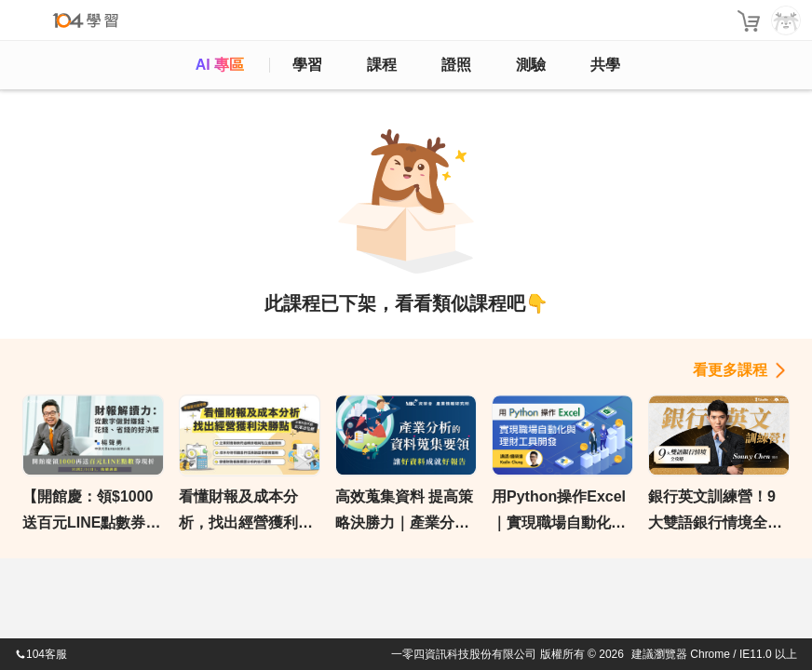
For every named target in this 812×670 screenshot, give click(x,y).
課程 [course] (382, 65)
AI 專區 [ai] (220, 65)
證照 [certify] (456, 65)
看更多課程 (730, 370)
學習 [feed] (307, 65)
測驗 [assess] (531, 65)
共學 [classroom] (605, 65)
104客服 (41, 654)
